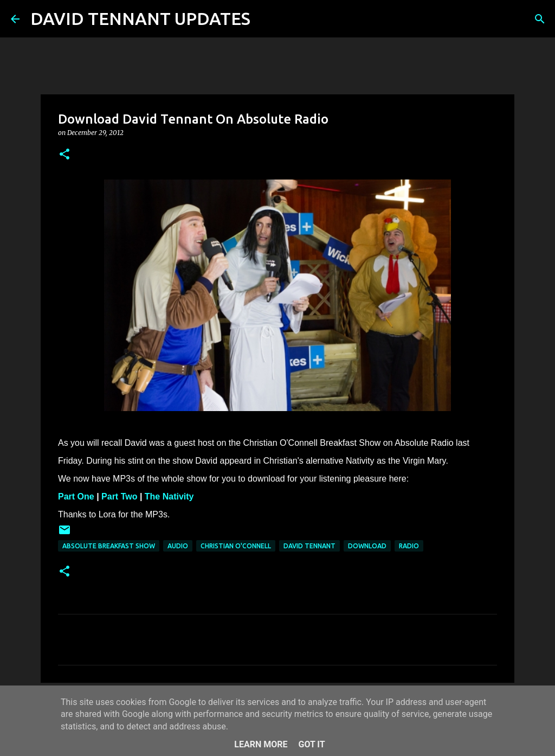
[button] (64, 155)
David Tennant (309, 546)
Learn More (261, 744)
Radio (409, 546)
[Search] (266, 19)
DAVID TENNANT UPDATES (140, 18)
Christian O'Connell (236, 546)
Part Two (119, 496)
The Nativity (169, 496)
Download (367, 546)
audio (178, 546)
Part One (76, 496)
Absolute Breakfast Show (109, 546)
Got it (311, 744)
